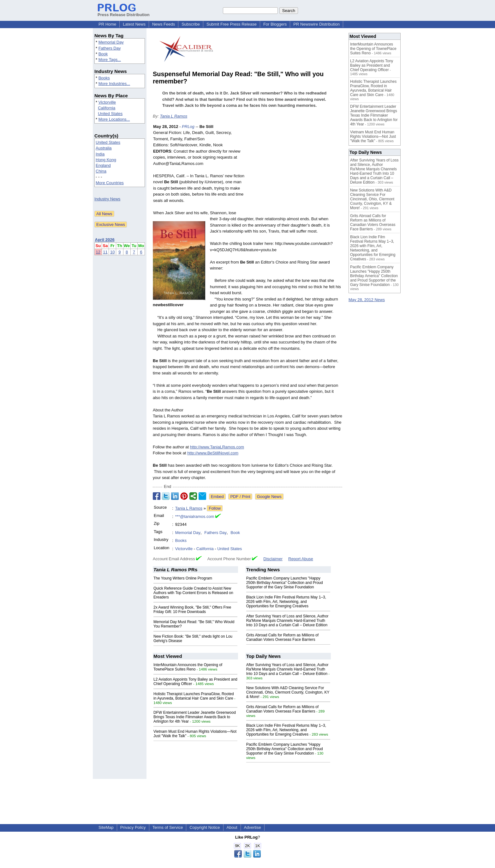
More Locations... (114, 119)
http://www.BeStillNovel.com (213, 453)
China (101, 171)
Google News (269, 497)
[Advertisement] (295, 170)
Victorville (107, 102)
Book (103, 54)
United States (110, 114)
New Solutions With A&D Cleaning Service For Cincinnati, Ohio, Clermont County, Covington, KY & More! (288, 692)
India (100, 154)
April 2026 (105, 240)
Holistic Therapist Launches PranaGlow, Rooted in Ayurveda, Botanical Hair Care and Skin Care (194, 696)
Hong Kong (106, 160)
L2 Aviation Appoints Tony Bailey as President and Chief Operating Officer (372, 65)
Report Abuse (301, 559)
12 (98, 252)
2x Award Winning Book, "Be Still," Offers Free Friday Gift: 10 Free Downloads (192, 610)
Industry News (107, 199)
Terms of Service (168, 827)
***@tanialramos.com (195, 516)
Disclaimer (273, 559)
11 (105, 252)
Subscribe (191, 24)
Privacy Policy (133, 827)
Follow (215, 508)
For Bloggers (275, 24)
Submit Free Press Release (232, 24)
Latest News (134, 24)
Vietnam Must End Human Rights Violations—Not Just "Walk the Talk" (373, 137)
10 (112, 252)
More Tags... (110, 60)
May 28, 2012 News (367, 300)
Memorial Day (111, 42)
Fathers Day (110, 48)
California (107, 108)
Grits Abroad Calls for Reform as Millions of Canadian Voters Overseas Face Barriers (282, 637)
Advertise (253, 827)
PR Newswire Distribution (316, 24)
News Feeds (164, 24)
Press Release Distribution (124, 12)
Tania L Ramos (173, 116)
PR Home (107, 24)
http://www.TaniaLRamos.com (217, 447)
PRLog (188, 127)
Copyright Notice (205, 827)
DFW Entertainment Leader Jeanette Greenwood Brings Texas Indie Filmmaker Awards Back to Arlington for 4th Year (195, 717)
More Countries (110, 183)
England (103, 165)
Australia (104, 148)
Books (104, 78)
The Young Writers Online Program (183, 578)
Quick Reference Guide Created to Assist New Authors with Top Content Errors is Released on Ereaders (193, 593)
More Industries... (114, 84)
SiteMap (106, 827)
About (232, 827)
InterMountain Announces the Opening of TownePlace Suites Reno (188, 667)
